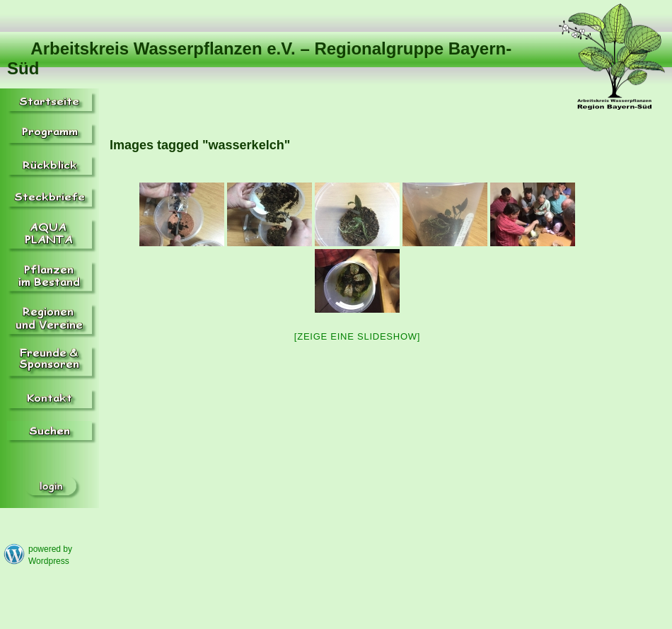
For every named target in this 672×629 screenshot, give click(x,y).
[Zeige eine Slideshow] (357, 336)
